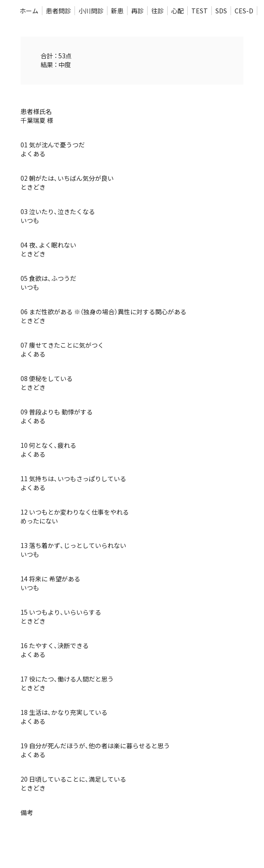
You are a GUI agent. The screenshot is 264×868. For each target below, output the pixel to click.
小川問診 (91, 11)
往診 (157, 11)
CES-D (244, 11)
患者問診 (58, 11)
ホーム (29, 11)
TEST (200, 11)
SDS (221, 11)
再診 (137, 11)
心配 (177, 11)
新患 (117, 11)
